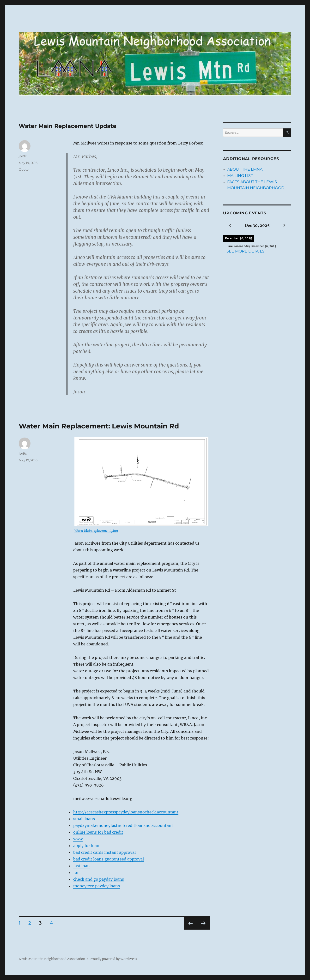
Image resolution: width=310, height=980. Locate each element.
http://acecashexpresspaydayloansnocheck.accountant (126, 812)
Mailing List (240, 176)
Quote (24, 169)
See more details (245, 251)
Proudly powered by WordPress (113, 959)
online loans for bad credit (98, 832)
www (78, 839)
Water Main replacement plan (96, 531)
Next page (203, 929)
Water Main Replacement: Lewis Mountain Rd (99, 426)
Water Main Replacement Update (68, 126)
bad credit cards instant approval (104, 852)
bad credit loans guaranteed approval (109, 859)
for (76, 872)
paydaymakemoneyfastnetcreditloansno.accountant (123, 825)
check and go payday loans (99, 879)
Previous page (190, 929)
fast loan (82, 866)
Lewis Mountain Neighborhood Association (52, 959)
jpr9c (23, 156)
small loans (84, 819)
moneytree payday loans (97, 886)
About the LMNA (245, 169)
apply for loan (86, 846)
